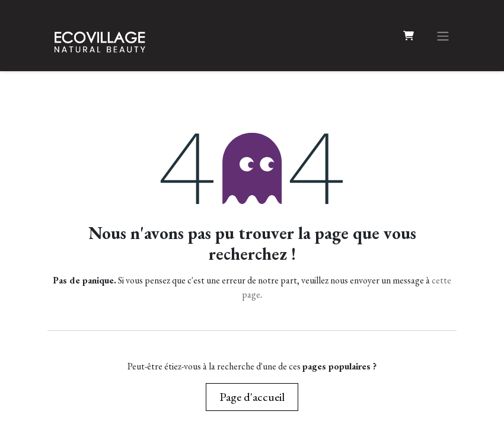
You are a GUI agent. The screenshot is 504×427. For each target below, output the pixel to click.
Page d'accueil (252, 397)
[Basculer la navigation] (443, 36)
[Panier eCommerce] (409, 36)
